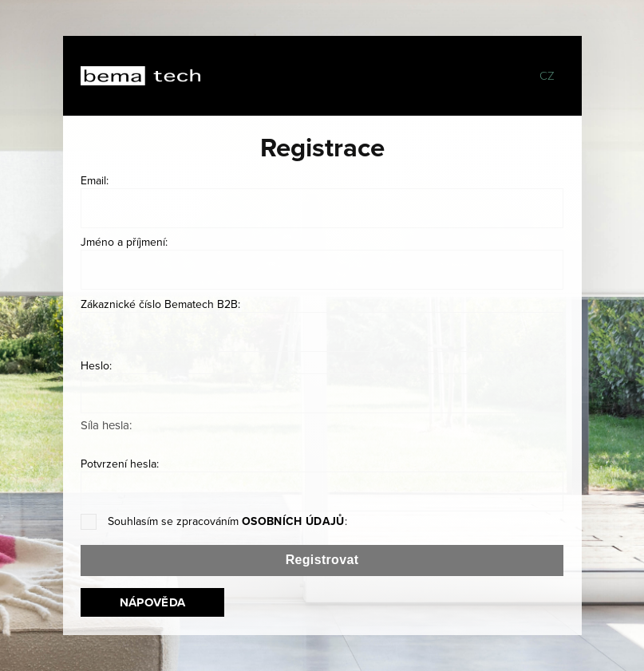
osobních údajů (293, 521)
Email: (95, 180)
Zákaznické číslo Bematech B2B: (160, 304)
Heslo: (96, 365)
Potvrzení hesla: (120, 464)
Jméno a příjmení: (124, 242)
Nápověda (153, 602)
